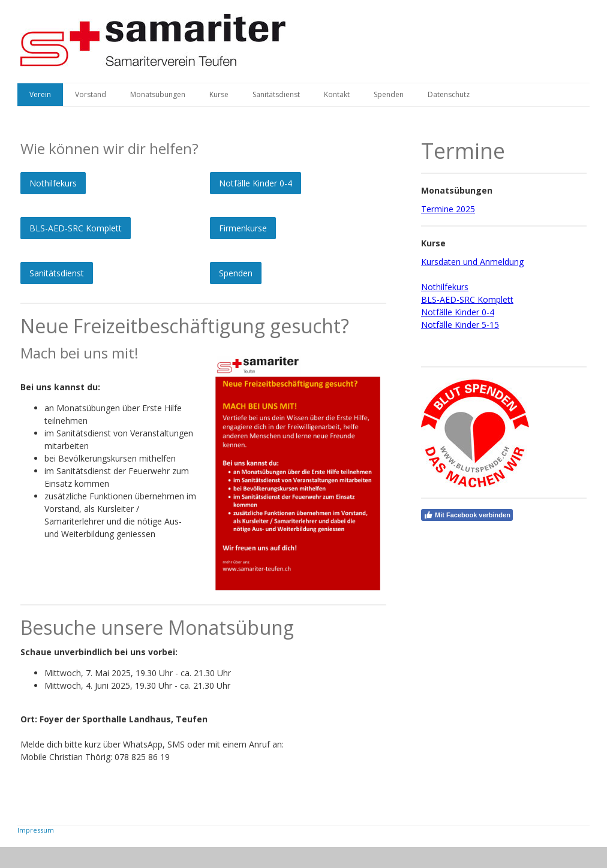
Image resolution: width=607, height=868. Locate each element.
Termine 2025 (448, 209)
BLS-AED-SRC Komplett (76, 228)
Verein (40, 94)
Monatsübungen (158, 94)
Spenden (389, 94)
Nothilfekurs (53, 183)
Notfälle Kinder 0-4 (256, 183)
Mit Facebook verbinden (467, 515)
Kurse (219, 94)
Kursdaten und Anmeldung (472, 262)
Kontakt (337, 94)
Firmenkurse (243, 228)
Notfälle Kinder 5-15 (460, 325)
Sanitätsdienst (276, 94)
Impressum (36, 830)
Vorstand (91, 94)
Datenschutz (449, 94)
